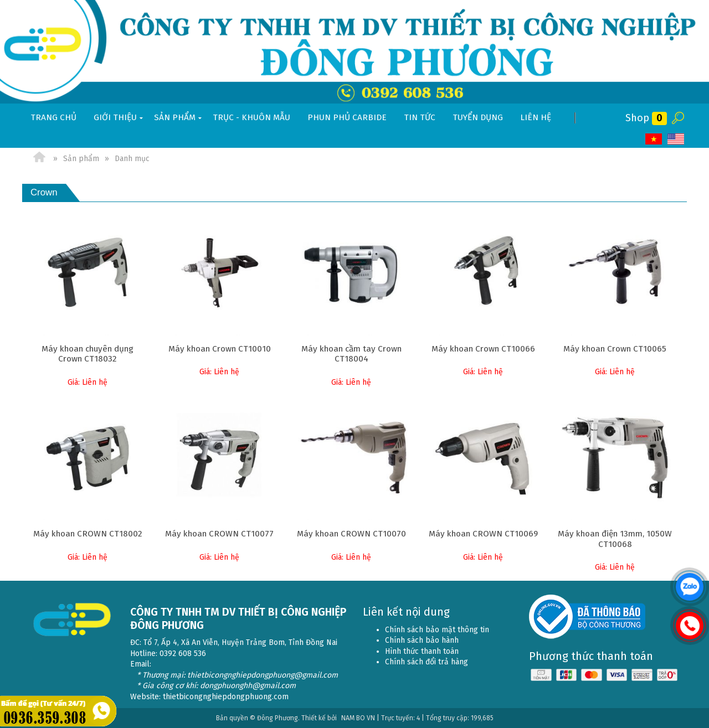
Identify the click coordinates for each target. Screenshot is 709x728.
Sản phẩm (179, 118)
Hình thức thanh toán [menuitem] (422, 651)
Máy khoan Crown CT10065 (615, 349)
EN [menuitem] (676, 139)
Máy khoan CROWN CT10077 (219, 534)
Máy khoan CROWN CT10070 (351, 534)
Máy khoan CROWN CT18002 (88, 534)
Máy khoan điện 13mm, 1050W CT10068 (615, 539)
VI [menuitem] (654, 139)
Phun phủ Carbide (347, 117)
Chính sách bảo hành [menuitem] (422, 640)
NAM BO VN (358, 718)
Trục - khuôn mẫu (251, 117)
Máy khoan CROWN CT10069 (483, 534)
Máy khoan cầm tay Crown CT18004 (351, 354)
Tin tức (420, 117)
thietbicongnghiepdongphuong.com (226, 697)
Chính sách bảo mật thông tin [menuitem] (437, 630)
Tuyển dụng (478, 117)
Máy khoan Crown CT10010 (220, 349)
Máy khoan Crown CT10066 (483, 349)
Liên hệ (536, 117)
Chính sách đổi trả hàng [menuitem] (427, 662)
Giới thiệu (119, 118)
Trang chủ (53, 117)
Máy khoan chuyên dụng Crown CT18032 (88, 354)
